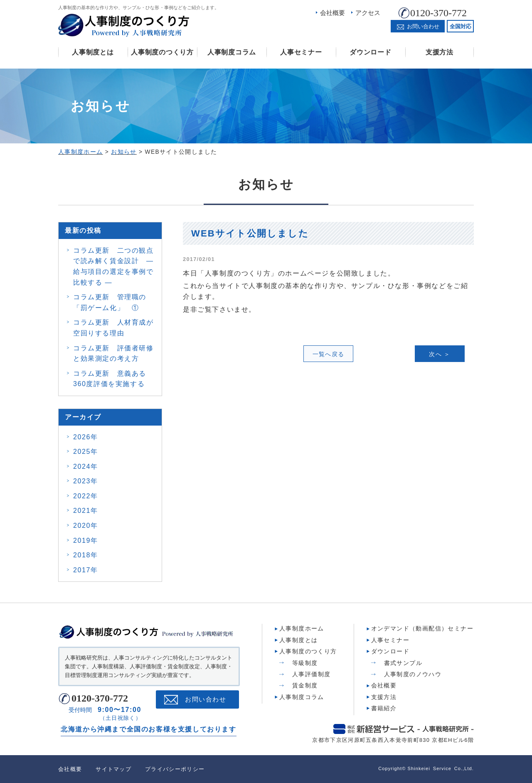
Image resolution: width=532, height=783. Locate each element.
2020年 (86, 526)
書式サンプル (403, 663)
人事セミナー (301, 52)
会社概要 (332, 13)
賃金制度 (305, 685)
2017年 (86, 570)
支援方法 (440, 52)
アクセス (368, 13)
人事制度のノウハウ (413, 674)
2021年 (86, 511)
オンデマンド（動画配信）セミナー (422, 628)
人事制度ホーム (302, 628)
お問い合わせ (206, 699)
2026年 (86, 437)
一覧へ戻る (329, 354)
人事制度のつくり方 (162, 52)
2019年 (86, 540)
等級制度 (305, 663)
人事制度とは (93, 52)
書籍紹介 (384, 708)
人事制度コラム (232, 52)
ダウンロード (370, 52)
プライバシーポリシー (175, 769)
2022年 (86, 496)
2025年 (86, 452)
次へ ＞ (440, 354)
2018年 (86, 555)
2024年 (86, 467)
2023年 (86, 481)
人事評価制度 (311, 674)
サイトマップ (113, 769)
